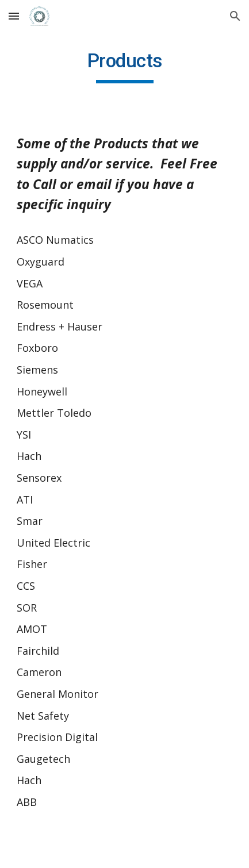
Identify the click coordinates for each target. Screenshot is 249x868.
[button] (14, 16)
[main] (124, 66)
